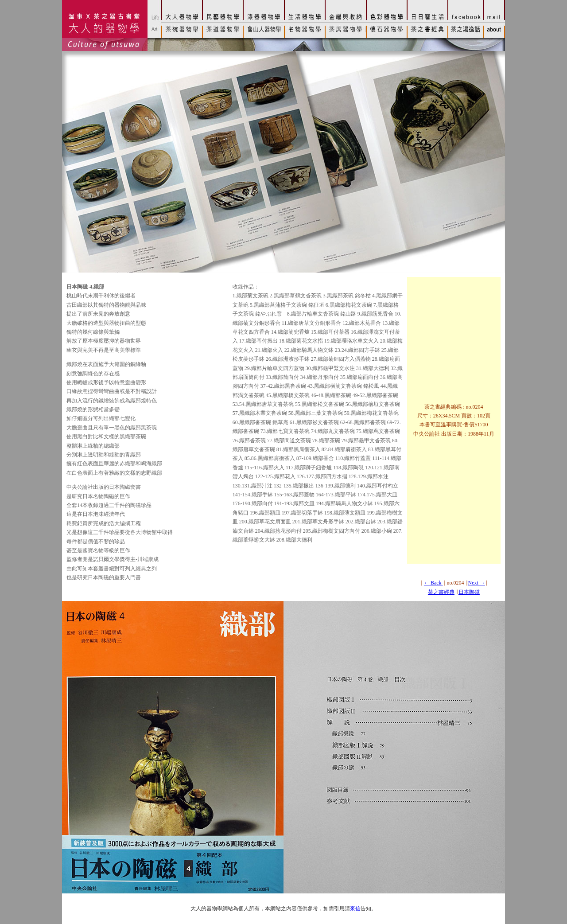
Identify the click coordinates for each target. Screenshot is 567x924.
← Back (433, 583)
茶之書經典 (441, 592)
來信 (355, 908)
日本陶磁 (469, 592)
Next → (477, 583)
